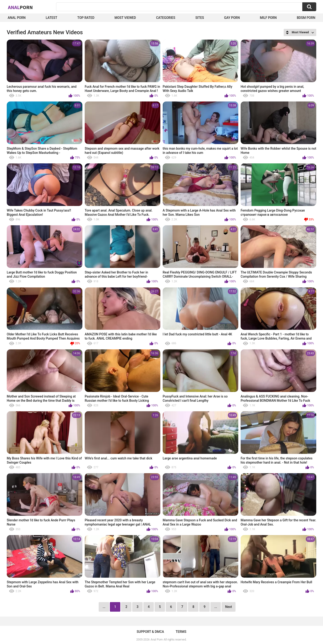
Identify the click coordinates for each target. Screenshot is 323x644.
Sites (200, 18)
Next (228, 607)
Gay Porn (232, 18)
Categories (166, 18)
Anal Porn (17, 18)
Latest (51, 18)
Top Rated (86, 18)
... (216, 607)
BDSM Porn (306, 18)
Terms (181, 632)
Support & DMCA (150, 632)
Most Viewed (125, 18)
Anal (20, 7)
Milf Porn (268, 18)
